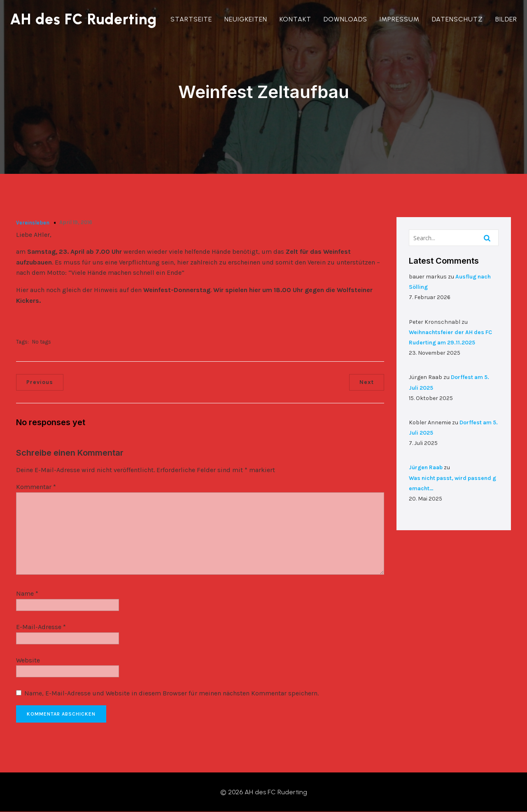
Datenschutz (457, 19)
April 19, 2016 (76, 222)
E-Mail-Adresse (41, 627)
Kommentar (36, 487)
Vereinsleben (33, 223)
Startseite (191, 19)
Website (28, 660)
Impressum (400, 19)
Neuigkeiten (246, 19)
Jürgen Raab (426, 467)
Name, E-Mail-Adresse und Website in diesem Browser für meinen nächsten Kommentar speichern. (171, 693)
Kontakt (295, 19)
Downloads (345, 19)
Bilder (506, 19)
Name (27, 593)
